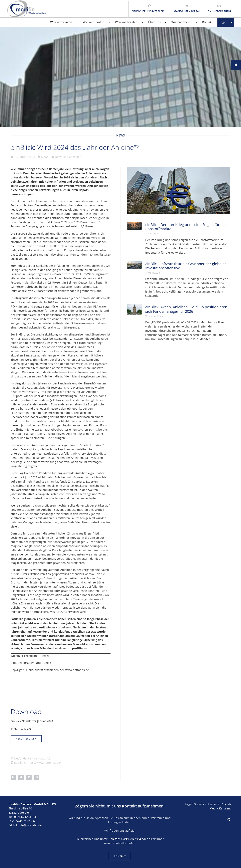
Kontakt (207, 22)
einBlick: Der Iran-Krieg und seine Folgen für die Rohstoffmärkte (185, 227)
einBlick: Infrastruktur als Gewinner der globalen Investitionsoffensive (186, 266)
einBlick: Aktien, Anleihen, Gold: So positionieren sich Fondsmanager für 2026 (186, 309)
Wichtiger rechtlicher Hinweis (30, 656)
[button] (13, 756)
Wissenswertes (184, 22)
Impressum (118, 855)
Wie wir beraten (97, 22)
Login (226, 22)
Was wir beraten (64, 22)
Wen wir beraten (129, 22)
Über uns (157, 22)
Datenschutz (136, 855)
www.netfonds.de (77, 670)
